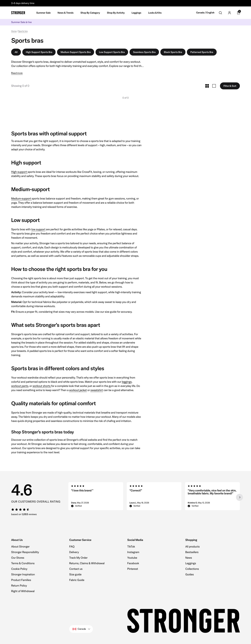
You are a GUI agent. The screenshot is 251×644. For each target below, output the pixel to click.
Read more (17, 73)
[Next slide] (239, 497)
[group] (96, 497)
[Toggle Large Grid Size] (214, 86)
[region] (154, 497)
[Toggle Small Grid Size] (207, 86)
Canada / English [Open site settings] (205, 13)
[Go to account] (229, 13)
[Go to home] (18, 13)
